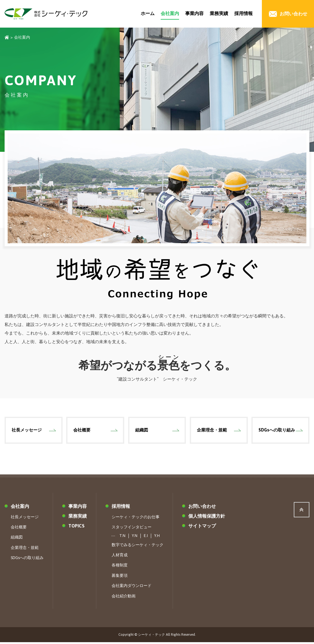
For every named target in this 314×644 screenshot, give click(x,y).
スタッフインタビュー (132, 529)
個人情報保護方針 (207, 517)
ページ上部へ (302, 511)
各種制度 (120, 567)
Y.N (135, 537)
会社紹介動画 (124, 598)
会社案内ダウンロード (132, 587)
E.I (146, 537)
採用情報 (243, 13)
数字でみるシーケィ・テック (138, 546)
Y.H (157, 537)
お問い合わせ (202, 508)
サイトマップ (202, 527)
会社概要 (82, 431)
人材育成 (120, 556)
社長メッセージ (27, 431)
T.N (122, 537)
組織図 (142, 431)
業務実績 (219, 13)
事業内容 (194, 13)
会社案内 (170, 13)
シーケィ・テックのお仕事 (136, 518)
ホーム (148, 13)
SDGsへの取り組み (277, 431)
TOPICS (77, 527)
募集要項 (120, 577)
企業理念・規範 (212, 431)
